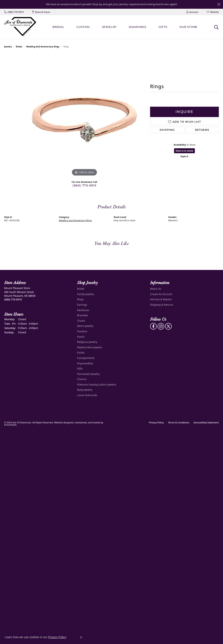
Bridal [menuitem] (81, 289)
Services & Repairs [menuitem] (161, 299)
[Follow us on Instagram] (161, 326)
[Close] (219, 4)
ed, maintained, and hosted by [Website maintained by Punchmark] (87, 422)
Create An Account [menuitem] (161, 294)
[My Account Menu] (192, 12)
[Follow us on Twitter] (168, 326)
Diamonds (138, 27)
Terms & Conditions (179, 422)
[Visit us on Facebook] (153, 326)
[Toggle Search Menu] (216, 27)
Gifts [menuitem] (80, 369)
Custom (83, 27)
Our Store (188, 27)
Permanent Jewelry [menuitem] (88, 374)
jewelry (8, 47)
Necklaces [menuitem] (83, 310)
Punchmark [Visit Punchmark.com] (10, 425)
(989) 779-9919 (84, 185)
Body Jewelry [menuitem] (85, 390)
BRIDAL (58, 27)
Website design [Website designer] (62, 422)
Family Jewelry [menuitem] (86, 294)
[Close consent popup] (81, 637)
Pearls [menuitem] (81, 337)
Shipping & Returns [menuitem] (162, 305)
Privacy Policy (156, 422)
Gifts (163, 27)
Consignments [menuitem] (86, 358)
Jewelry (109, 27)
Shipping (167, 130)
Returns (202, 130)
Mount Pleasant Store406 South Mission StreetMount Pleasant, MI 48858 (20, 294)
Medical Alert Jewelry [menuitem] (90, 347)
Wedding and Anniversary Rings (43, 47)
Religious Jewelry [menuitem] (87, 342)
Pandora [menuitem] (82, 331)
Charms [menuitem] (82, 379)
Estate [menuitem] (81, 353)
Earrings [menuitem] (82, 305)
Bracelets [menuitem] (83, 315)
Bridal (19, 47)
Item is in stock (184, 151)
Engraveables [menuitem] (85, 363)
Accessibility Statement (206, 422)
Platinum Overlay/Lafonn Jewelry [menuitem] (97, 385)
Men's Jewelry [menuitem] (85, 326)
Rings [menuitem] (80, 299)
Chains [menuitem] (81, 321)
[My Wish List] (213, 12)
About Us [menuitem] (156, 289)
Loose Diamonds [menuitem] (87, 395)
